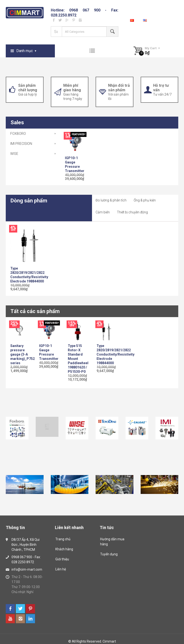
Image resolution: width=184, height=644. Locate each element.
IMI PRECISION (21, 144)
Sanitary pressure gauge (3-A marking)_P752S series (20, 354)
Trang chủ (63, 539)
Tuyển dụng (109, 554)
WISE (14, 154)
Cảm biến (103, 212)
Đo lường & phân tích (111, 200)
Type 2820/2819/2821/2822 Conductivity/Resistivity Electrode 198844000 (29, 275)
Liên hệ (61, 569)
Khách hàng (64, 549)
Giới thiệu (62, 559)
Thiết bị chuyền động (132, 212)
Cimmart (109, 641)
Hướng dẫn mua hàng (112, 542)
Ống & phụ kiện (145, 200)
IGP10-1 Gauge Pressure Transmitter (75, 164)
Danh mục (25, 51)
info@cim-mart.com (27, 569)
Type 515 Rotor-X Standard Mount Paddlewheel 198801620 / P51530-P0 (78, 359)
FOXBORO (18, 134)
